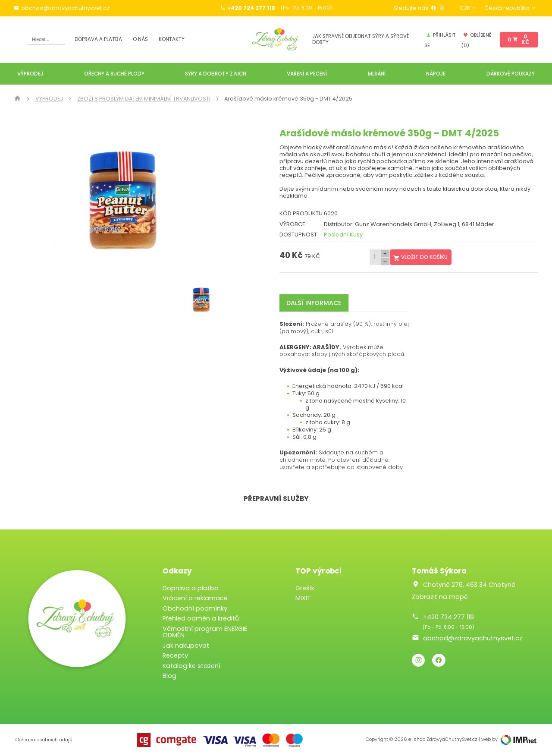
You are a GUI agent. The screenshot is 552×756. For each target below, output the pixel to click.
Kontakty (172, 39)
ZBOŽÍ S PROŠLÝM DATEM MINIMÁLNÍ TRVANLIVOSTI (144, 99)
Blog (169, 676)
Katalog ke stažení (191, 666)
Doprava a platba (98, 39)
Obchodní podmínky (195, 608)
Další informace (314, 303)
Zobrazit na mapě (440, 597)
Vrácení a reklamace (195, 598)
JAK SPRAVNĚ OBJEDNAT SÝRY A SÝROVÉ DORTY (361, 39)
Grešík (305, 588)
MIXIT (303, 598)
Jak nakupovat (186, 646)
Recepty (175, 655)
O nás (140, 39)
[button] (221, 200)
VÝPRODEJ (49, 99)
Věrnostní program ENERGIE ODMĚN (205, 632)
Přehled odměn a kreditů (201, 618)
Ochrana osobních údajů (44, 740)
